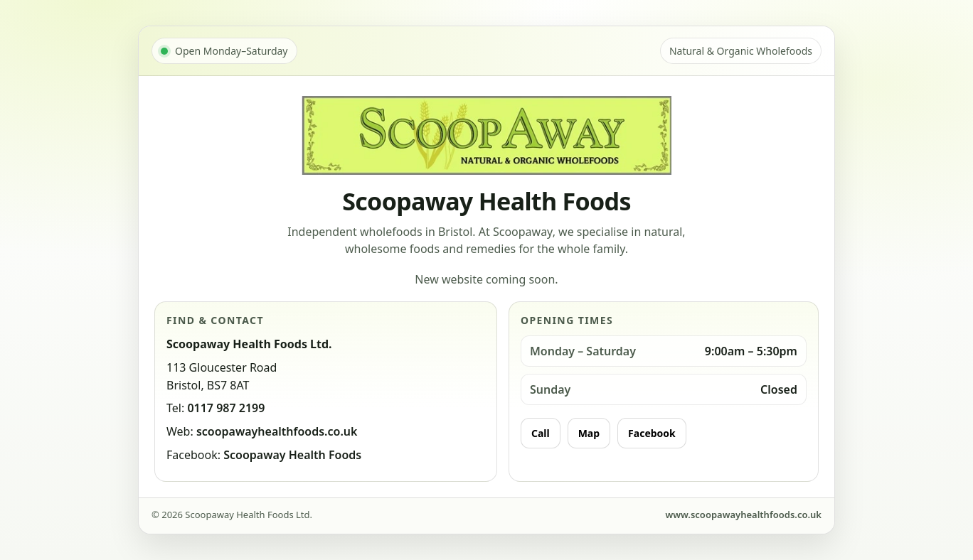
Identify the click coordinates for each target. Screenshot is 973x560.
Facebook (652, 433)
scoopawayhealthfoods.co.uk (277, 431)
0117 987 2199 (226, 408)
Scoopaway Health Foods (292, 455)
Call (541, 433)
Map (589, 433)
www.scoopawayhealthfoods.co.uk (743, 515)
